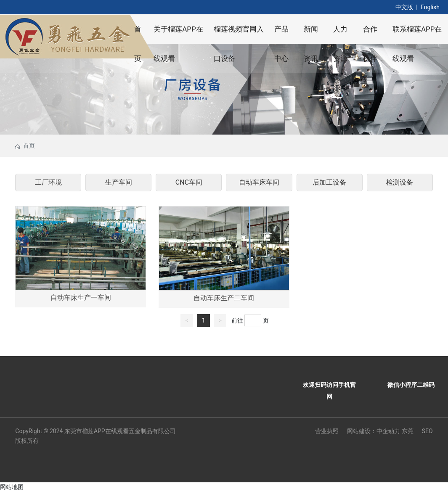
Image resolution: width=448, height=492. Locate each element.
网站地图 (12, 487)
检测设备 (400, 182)
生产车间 (119, 182)
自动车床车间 (259, 182)
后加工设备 (329, 182)
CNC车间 (189, 182)
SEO (427, 431)
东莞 (408, 431)
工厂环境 (48, 182)
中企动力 (388, 431)
